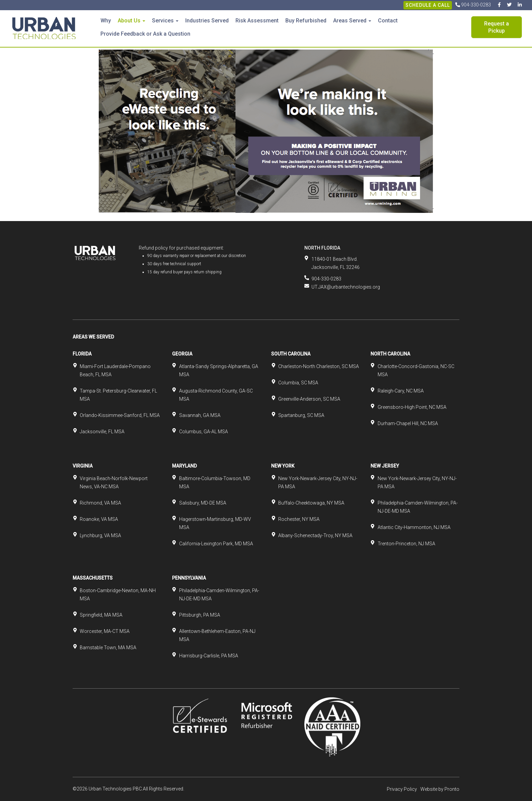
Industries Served (207, 21)
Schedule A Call (428, 5)
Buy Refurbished (306, 21)
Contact (388, 21)
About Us (131, 21)
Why (106, 21)
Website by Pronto (440, 789)
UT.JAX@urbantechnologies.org (346, 287)
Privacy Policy (402, 789)
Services (165, 21)
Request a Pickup (497, 27)
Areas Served (352, 21)
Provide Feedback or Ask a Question (145, 34)
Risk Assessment (257, 21)
